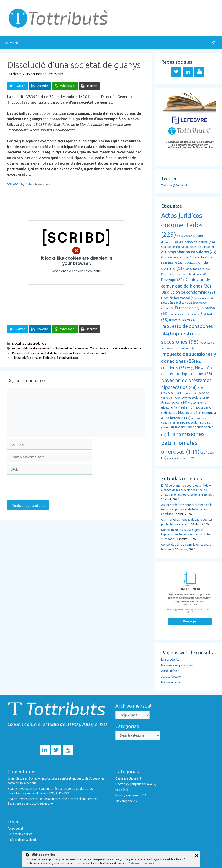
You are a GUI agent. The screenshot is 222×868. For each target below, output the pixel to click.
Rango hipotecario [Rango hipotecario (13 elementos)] (185, 413)
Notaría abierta (171, 682)
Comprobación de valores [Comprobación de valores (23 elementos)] (191, 252)
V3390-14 (14, 184)
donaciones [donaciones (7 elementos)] (206, 298)
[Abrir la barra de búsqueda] (214, 43)
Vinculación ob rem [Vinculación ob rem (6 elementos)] (180, 458)
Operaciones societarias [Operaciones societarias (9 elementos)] (192, 398)
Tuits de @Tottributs (175, 185)
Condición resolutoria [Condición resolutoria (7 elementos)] (176, 257)
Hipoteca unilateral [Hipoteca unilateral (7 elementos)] (183, 320)
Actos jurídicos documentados (33, 348)
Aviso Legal (15, 828)
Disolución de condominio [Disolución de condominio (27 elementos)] (188, 292)
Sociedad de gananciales (72, 348)
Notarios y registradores (177, 665)
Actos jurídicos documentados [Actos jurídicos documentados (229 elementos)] (182, 225)
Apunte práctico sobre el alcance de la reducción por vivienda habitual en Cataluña (187, 509)
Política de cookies (20, 834)
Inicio (119, 790)
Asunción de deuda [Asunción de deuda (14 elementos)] (197, 242)
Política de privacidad (22, 840)
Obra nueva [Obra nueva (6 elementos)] (187, 393)
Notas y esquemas (128, 795)
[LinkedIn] (188, 72)
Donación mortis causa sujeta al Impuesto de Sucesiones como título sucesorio (185, 534)
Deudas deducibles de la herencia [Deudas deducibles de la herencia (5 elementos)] (187, 274)
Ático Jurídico (170, 671)
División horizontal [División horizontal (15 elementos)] (179, 298)
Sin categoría (124, 801)
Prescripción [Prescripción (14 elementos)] (174, 402)
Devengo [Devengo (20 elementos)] (172, 280)
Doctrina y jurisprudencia (29, 344)
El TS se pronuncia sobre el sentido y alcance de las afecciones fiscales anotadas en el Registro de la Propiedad (188, 490)
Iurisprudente (170, 660)
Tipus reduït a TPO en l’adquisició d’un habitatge (45, 358)
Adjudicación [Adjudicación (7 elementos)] (186, 236)
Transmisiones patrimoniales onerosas (116, 348)
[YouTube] (199, 72)
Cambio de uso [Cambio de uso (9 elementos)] (172, 247)
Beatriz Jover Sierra (21, 789)
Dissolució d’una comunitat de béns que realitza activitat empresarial (59, 353)
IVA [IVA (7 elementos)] (190, 368)
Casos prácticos (126, 778)
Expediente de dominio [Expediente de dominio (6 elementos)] (184, 314)
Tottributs (31, 184)
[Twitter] (176, 72)
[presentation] (40, 487)
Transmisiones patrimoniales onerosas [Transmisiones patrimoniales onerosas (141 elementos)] (183, 443)
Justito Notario (171, 677)
